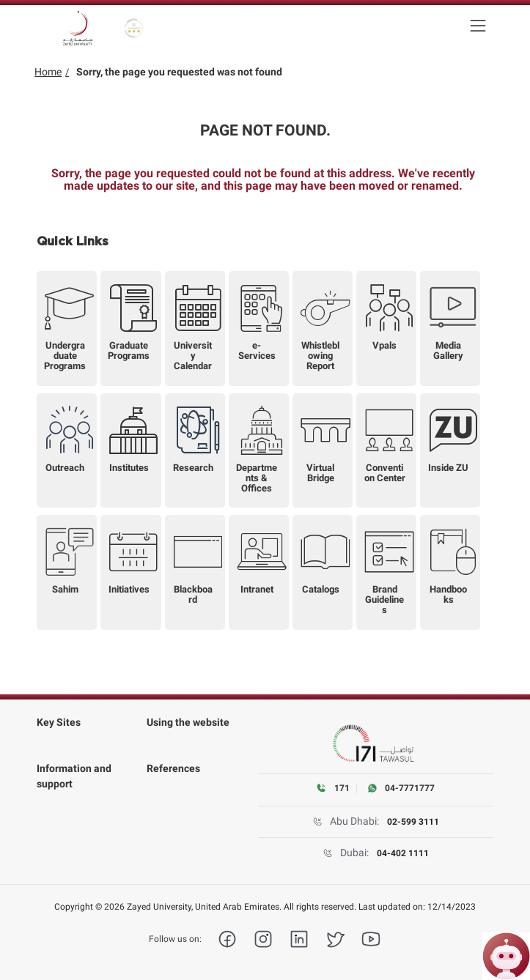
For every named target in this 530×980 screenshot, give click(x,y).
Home (48, 72)
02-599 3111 (413, 822)
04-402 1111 (403, 853)
